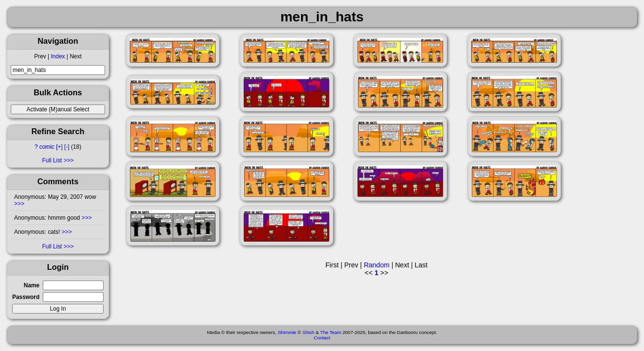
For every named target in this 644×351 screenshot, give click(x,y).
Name (32, 285)
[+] (59, 147)
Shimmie (287, 332)
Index (58, 56)
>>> (19, 204)
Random (377, 265)
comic (47, 147)
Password (26, 297)
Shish (309, 332)
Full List (52, 160)
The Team (331, 332)
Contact (322, 338)
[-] (67, 147)
